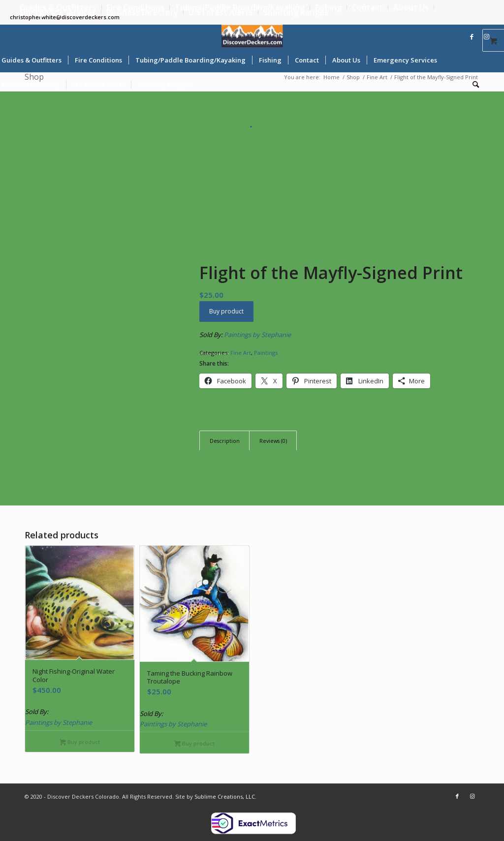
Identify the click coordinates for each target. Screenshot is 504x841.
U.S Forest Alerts (221, 12)
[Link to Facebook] (472, 36)
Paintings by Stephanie (257, 335)
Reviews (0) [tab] (273, 441)
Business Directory (142, 12)
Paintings (266, 353)
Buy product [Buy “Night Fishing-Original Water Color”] (80, 743)
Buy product (226, 311)
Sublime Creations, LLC (225, 796)
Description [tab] (225, 441)
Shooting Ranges (296, 12)
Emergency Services (58, 12)
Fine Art (241, 353)
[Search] (472, 85)
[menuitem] (329, 7)
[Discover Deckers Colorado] (252, 36)
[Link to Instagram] (487, 36)
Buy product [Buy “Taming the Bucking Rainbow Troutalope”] (194, 744)
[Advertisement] (252, 202)
